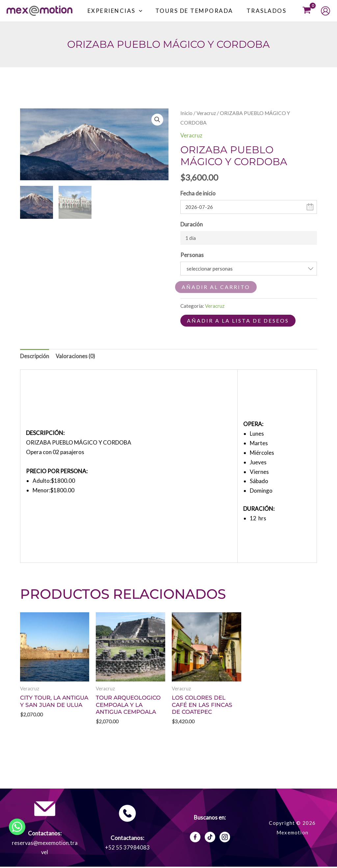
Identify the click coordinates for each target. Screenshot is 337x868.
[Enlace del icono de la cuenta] (325, 11)
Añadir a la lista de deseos (238, 320)
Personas (192, 255)
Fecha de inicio (198, 193)
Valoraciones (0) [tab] (76, 356)
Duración (192, 224)
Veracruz (206, 113)
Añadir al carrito (216, 287)
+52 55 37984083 (127, 848)
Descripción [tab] (35, 356)
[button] (144, 11)
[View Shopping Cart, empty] (307, 11)
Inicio (186, 113)
